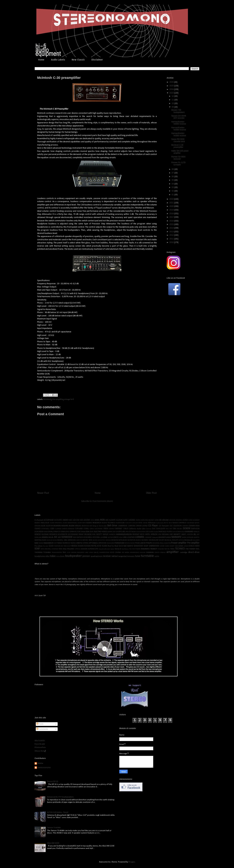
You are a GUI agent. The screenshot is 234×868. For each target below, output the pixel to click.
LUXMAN (139, 537)
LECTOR (110, 537)
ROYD (99, 546)
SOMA (181, 546)
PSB (170, 543)
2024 (172, 89)
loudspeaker (73, 556)
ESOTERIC (143, 532)
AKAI (102, 520)
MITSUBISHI (123, 540)
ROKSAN (87, 546)
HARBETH (112, 535)
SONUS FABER (194, 546)
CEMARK (185, 526)
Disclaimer (97, 60)
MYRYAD (181, 540)
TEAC (172, 549)
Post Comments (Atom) (103, 501)
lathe (58, 556)
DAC (154, 529)
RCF (62, 546)
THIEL (197, 549)
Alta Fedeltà (40, 741)
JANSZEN (190, 535)
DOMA (46, 532)
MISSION (115, 540)
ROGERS (81, 546)
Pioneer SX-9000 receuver (178, 158)
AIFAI (92, 520)
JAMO (184, 534)
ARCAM (165, 520)
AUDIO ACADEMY (194, 520)
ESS (147, 532)
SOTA (42, 549)
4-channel (39, 520)
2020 (172, 206)
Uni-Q (96, 552)
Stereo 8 (118, 549)
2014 (172, 228)
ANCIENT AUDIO (153, 520)
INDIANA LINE (167, 534)
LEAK (105, 537)
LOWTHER (131, 537)
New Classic (78, 60)
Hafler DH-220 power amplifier (180, 152)
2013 (172, 232)
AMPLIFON (144, 520)
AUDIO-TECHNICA (109, 523)
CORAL (86, 529)
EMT (114, 532)
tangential (122, 556)
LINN (125, 537)
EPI (117, 532)
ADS (82, 520)
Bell (105, 526)
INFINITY (177, 534)
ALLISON (119, 520)
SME (176, 546)
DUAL (51, 532)
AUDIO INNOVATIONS (70, 523)
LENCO (116, 537)
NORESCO (67, 543)
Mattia (40, 763)
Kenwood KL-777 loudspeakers (60, 797)
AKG (107, 520)
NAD (36, 543)
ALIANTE (112, 520)
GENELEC (197, 532)
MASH (55, 540)
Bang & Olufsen (98, 526)
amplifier (173, 552)
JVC (56, 537)
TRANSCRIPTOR (57, 553)
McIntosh (47, 399)
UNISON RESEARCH (78, 553)
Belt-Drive (112, 526)
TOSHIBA (47, 552)
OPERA (86, 543)
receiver (107, 556)
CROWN (111, 529)
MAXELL (60, 540)
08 (173, 169)
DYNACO (57, 532)
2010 (172, 242)
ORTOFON (102, 543)
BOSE (43, 526)
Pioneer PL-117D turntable (178, 164)
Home (41, 60)
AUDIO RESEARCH (94, 523)
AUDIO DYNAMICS (56, 523)
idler (48, 556)
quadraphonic (97, 556)
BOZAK (72, 526)
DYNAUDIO (65, 532)
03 (173, 187)
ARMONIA (179, 520)
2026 (172, 82)
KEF (60, 537)
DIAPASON (195, 529)
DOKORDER (39, 532)
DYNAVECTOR (75, 532)
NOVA (73, 543)
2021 (172, 203)
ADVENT (87, 520)
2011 (172, 239)
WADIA (127, 553)
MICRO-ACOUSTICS (99, 540)
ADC (71, 520)
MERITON (79, 540)
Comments (42, 729)
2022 (172, 199)
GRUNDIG (88, 534)
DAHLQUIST (161, 529)
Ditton (83, 532)
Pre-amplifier (58, 399)
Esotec (156, 532)
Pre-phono (38, 546)
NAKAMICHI (49, 543)
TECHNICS (180, 549)
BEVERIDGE (191, 523)
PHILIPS (149, 543)
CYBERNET (118, 529)
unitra (157, 556)
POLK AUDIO (164, 543)
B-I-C (166, 523)
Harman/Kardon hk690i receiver (179, 123)
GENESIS (38, 534)
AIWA (97, 520)
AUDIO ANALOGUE (42, 523)
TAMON (138, 549)
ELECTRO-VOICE (100, 532)
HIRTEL (148, 534)
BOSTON (50, 526)
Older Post (151, 493)
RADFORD (57, 546)
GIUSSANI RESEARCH (49, 534)
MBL (66, 540)
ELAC (92, 532)
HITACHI (154, 534)
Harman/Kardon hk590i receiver (179, 129)
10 (173, 103)
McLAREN (196, 540)
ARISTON (172, 520)
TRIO (64, 552)
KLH (75, 537)
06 (173, 177)
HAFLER (105, 534)
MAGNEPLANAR (165, 537)
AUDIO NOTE (82, 523)
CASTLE (145, 526)
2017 (172, 217)
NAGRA (41, 543)
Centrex (149, 529)
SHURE (162, 546)
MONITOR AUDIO (134, 540)
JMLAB (51, 537)
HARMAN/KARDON (124, 534)
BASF (170, 523)
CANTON (131, 526)
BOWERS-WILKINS (61, 526)
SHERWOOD (154, 546)
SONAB (186, 546)
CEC (171, 526)
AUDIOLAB (120, 523)
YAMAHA (150, 552)
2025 (172, 86)
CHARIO (38, 529)
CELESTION (177, 526)
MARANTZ (176, 537)
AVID (140, 523)
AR (160, 520)
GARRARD (189, 532)
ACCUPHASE (49, 520)
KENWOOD (67, 537)
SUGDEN (84, 549)
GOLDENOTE (63, 534)
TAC (130, 549)
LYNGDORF (148, 537)
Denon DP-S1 (53, 782)
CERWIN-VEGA (194, 526)
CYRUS (126, 529)
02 (173, 191)
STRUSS (78, 549)
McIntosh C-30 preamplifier (177, 146)
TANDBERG (145, 549)
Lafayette (155, 537)
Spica (112, 549)
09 (173, 107)
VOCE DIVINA (115, 552)
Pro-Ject (46, 546)
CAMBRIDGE (123, 526)
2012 (172, 235)
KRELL (90, 537)
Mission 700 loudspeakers (178, 111)
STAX (60, 549)
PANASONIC (110, 543)
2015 (172, 224)
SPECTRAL (48, 549)
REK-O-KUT (68, 546)
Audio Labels (58, 60)
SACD (121, 546)
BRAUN (78, 526)
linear (62, 556)
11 (173, 100)
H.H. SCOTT (97, 534)
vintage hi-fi (69, 399)
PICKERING (156, 543)
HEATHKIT (136, 534)
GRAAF (81, 534)
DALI (167, 529)
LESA (121, 537)
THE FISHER (190, 549)
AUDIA (185, 520)
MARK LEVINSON (188, 537)
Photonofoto (40, 747)
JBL (195, 534)
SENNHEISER (138, 546)
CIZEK (52, 529)
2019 (172, 210)
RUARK (105, 546)
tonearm (131, 556)
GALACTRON (177, 532)
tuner (138, 556)
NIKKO (60, 543)
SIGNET (172, 546)
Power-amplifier (179, 543)
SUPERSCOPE (93, 549)
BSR (91, 526)
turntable (147, 556)
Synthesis (125, 549)
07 (173, 173)
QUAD (51, 546)
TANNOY (154, 549)
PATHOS (127, 543)
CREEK (106, 529)
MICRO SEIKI (87, 540)
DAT (171, 529)
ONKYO (79, 543)
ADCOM (76, 520)
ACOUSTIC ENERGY (61, 520)
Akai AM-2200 (53, 843)
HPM (160, 535)
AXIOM (145, 523)
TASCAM (161, 549)
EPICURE (122, 532)
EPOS (127, 532)
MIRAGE (108, 540)
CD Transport (164, 526)
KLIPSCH (80, 537)
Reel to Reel (113, 546)
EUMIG (151, 532)
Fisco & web (40, 744)
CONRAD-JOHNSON (68, 529)
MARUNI (49, 540)
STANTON (55, 549)
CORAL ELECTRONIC (96, 529)
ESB (138, 532)
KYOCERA (96, 537)
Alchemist (152, 523)
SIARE (167, 546)
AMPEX (138, 520)
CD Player (153, 526)
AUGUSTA (128, 523)
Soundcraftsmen (104, 549)
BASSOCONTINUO (180, 523)
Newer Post (43, 493)
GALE (183, 532)
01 (173, 195)
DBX (175, 529)
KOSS (85, 537)
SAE (125, 546)
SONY (37, 549)
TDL (168, 549)
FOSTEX (170, 532)
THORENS (38, 552)
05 (173, 180)
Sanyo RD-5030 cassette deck (178, 140)
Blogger (132, 862)
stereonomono (44, 767)
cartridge (184, 552)
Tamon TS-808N (54, 828)
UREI (87, 553)
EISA (87, 532)
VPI (123, 553)
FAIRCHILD (162, 532)
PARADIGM (119, 543)
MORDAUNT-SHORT (157, 540)
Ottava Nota (40, 751)
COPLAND (79, 529)
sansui (115, 556)
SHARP (146, 546)
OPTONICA (93, 543)
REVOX (74, 546)
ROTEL (94, 546)
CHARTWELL (45, 529)
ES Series (133, 532)
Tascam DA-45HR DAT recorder (179, 117)
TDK (165, 549)
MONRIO (145, 540)
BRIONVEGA (85, 526)
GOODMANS (73, 534)
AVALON (135, 523)
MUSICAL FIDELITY (171, 540)
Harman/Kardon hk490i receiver (179, 134)
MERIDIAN (72, 540)
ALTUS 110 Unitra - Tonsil (58, 812)
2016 (172, 221)
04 (173, 184)
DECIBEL (180, 529)
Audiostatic (160, 523)
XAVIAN (143, 553)
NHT (56, 543)
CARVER (139, 526)
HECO (142, 534)
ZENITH (157, 553)
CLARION (58, 529)
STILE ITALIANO (69, 549)
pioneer (86, 556)
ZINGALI (163, 553)
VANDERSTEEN (104, 553)
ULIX (69, 553)
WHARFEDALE (135, 553)
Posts (40, 724)
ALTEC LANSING (129, 520)
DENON (187, 529)
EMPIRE (110, 532)
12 (173, 96)
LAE (102, 537)
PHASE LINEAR (140, 543)
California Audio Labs (137, 529)
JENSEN (45, 537)
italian (53, 556)
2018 (172, 214)
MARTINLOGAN (40, 540)
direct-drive (194, 552)
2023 (172, 93)
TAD (133, 549)
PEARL (132, 543)
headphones (40, 556)
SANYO (130, 546)
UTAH (91, 553)
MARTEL (197, 537)
